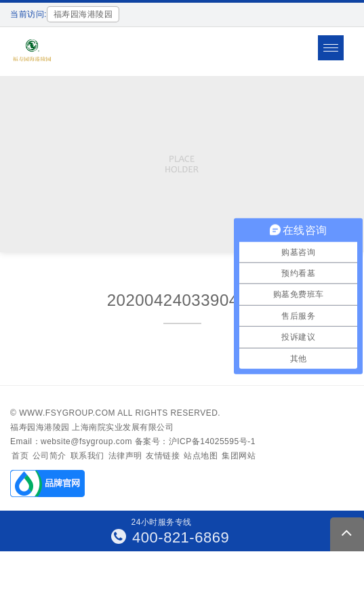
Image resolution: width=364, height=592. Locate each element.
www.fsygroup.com (67, 413)
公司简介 (49, 456)
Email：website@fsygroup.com (71, 441)
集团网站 (239, 456)
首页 (20, 456)
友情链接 (163, 456)
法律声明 (125, 456)
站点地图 (201, 456)
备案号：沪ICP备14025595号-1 (195, 441)
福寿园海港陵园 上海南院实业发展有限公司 (92, 427)
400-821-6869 (170, 537)
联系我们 (87, 456)
